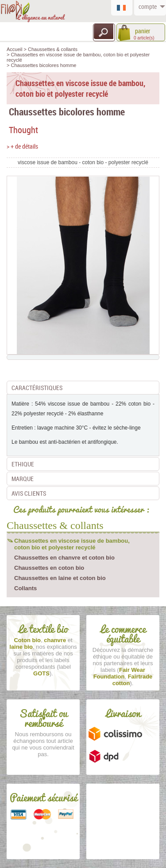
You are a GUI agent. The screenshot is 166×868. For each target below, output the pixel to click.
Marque (23, 479)
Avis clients (29, 493)
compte (147, 6)
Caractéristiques (37, 388)
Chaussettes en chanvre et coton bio (64, 558)
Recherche (104, 32)
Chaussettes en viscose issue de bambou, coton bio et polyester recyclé (72, 544)
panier (142, 31)
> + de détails (22, 146)
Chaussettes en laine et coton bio (60, 578)
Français (124, 6)
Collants (25, 588)
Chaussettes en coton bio (49, 568)
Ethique (23, 464)
